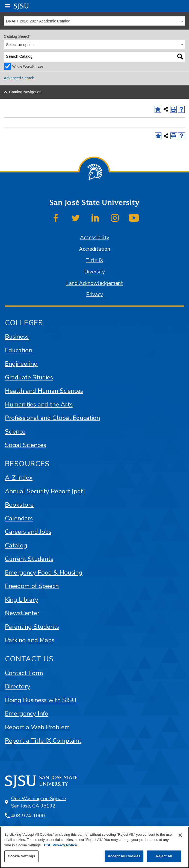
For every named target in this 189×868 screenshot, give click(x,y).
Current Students (29, 559)
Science (15, 432)
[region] (94, 847)
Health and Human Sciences (44, 391)
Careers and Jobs (28, 532)
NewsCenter (22, 613)
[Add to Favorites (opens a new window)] (158, 109)
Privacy (94, 295)
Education (19, 350)
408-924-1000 (28, 816)
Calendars (19, 518)
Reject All (164, 856)
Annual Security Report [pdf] (45, 491)
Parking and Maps (30, 640)
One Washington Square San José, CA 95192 (39, 802)
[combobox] (94, 21)
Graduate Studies (29, 377)
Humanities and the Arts (39, 404)
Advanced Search (19, 78)
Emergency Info (27, 713)
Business (17, 337)
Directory (18, 686)
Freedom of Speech (32, 586)
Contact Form (24, 673)
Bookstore (19, 505)
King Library (22, 600)
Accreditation (94, 249)
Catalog (16, 545)
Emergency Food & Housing (44, 573)
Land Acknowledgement (94, 283)
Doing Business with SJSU (41, 700)
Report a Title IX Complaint (43, 741)
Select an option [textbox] (20, 45)
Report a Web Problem (37, 727)
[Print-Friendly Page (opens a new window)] (174, 109)
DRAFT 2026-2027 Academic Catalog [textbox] (38, 21)
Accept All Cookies (124, 856)
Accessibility (95, 238)
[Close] (180, 835)
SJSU (21, 6)
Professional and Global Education (52, 418)
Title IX (95, 261)
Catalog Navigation (25, 92)
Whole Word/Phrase (28, 67)
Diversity (94, 272)
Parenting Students (32, 627)
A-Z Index (19, 478)
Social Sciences (26, 445)
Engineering (21, 364)
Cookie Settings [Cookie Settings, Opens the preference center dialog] (21, 856)
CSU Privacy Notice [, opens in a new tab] (60, 845)
